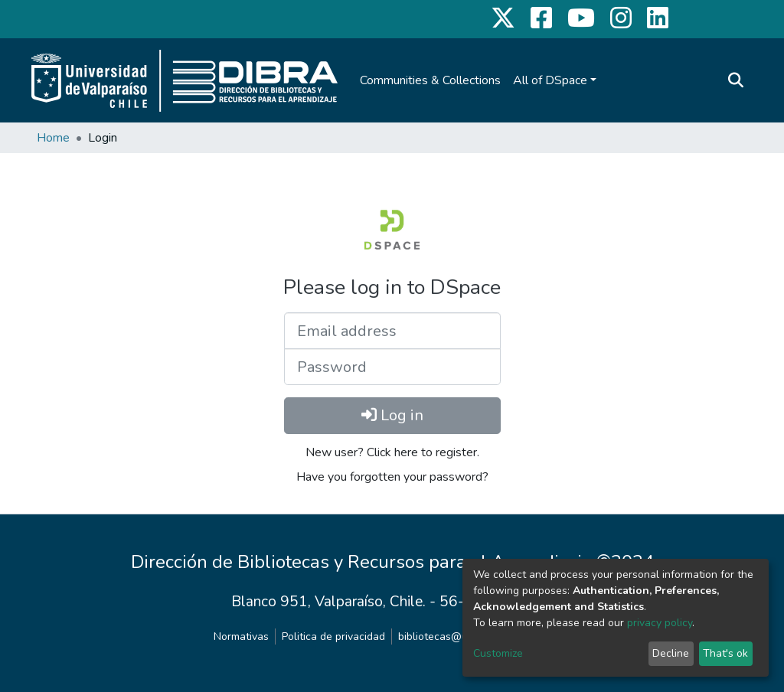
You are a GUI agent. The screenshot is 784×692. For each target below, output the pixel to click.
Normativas (241, 637)
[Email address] (392, 331)
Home (53, 138)
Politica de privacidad (333, 637)
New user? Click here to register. (392, 452)
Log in (392, 415)
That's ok (725, 653)
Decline (671, 653)
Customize (498, 653)
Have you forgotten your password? (392, 477)
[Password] (392, 367)
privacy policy (660, 623)
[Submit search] (735, 80)
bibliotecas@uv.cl (441, 637)
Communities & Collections (430, 80)
